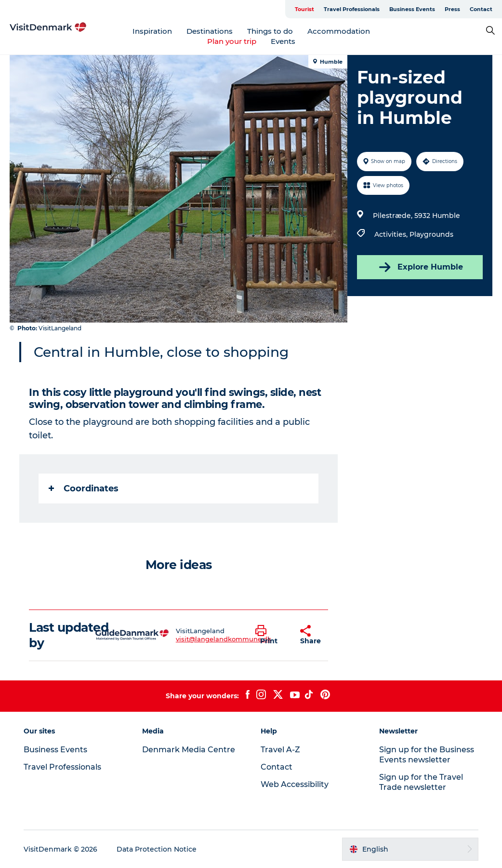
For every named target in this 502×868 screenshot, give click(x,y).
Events (283, 41)
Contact (481, 9)
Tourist (304, 9)
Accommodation (339, 31)
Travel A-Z (280, 750)
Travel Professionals (352, 9)
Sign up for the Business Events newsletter (427, 755)
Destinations (210, 31)
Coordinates (84, 488)
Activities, (392, 234)
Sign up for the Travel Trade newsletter (421, 782)
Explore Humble (420, 267)
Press (452, 9)
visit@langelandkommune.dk (224, 639)
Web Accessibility (295, 784)
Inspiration (152, 31)
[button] (271, 635)
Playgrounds (431, 234)
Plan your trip (232, 41)
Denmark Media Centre (189, 750)
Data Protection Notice (157, 849)
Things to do (270, 31)
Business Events (412, 9)
